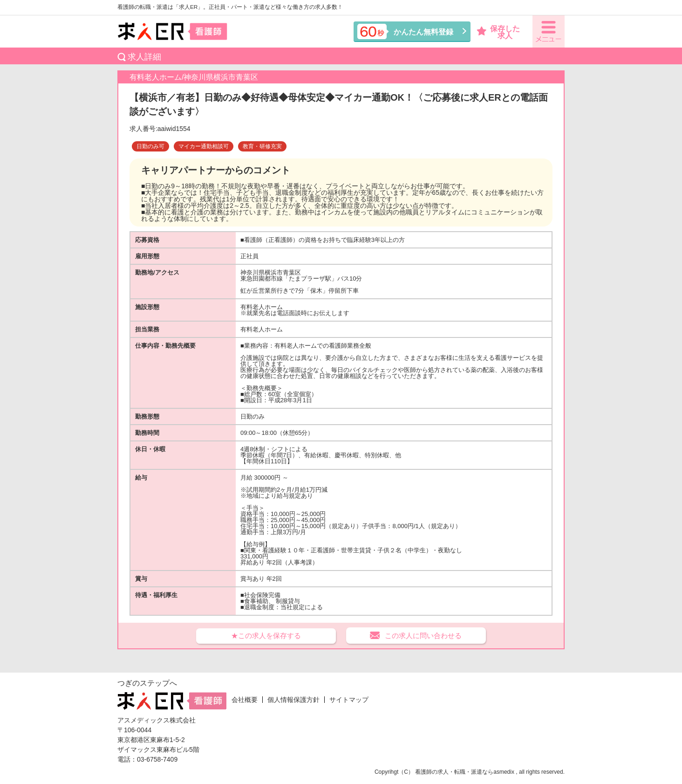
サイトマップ (349, 700)
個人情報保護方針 (293, 700)
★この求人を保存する (266, 636)
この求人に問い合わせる (423, 636)
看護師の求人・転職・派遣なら (454, 772)
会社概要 (245, 700)
